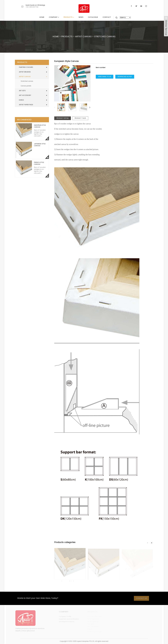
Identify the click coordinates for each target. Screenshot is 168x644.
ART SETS (22, 91)
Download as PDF (125, 77)
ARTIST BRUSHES (25, 72)
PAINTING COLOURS (26, 67)
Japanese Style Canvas (40, 145)
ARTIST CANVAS (83, 37)
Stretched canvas (105, 37)
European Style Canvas (40, 126)
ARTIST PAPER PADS (26, 105)
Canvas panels (26, 86)
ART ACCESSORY (25, 95)
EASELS (21, 100)
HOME (56, 37)
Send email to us (105, 77)
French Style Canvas (39, 163)
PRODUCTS (67, 37)
